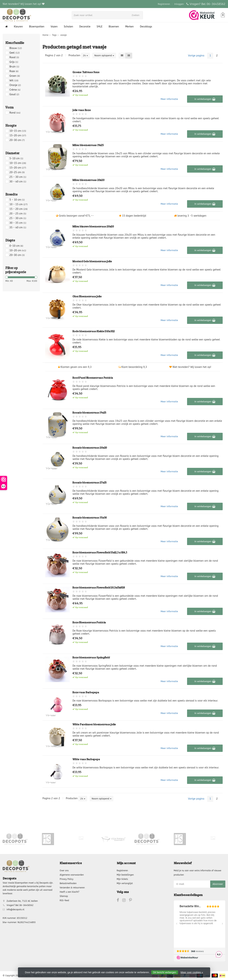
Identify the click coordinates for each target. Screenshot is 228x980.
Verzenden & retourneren (72, 888)
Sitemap (64, 896)
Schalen (69, 27)
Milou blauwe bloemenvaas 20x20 (93, 226)
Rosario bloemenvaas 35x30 (90, 518)
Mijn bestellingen (125, 875)
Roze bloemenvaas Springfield (91, 657)
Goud (14, 94)
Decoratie (85, 27)
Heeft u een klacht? (69, 892)
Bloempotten (37, 27)
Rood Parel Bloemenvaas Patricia (93, 378)
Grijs (14, 62)
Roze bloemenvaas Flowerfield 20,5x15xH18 (99, 588)
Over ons (64, 871)
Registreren (164, 4)
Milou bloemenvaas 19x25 (88, 145)
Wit (14, 81)
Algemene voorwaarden (72, 875)
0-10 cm (16, 246)
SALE (99, 27)
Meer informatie (169, 99)
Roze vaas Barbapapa (86, 692)
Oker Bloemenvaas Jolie (87, 296)
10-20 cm (18, 250)
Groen (15, 76)
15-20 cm (18, 136)
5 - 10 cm (17, 200)
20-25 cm (17, 172)
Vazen (54, 27)
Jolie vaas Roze (82, 110)
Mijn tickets (122, 879)
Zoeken (137, 15)
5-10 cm (16, 158)
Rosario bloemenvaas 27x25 (90, 483)
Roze (14, 71)
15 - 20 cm (19, 209)
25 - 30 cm (18, 177)
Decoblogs (146, 27)
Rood (14, 57)
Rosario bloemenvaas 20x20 (90, 448)
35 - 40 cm (18, 228)
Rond (15, 113)
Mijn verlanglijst (125, 883)
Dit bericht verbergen (165, 972)
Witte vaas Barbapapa (86, 759)
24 (85, 55)
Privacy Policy (66, 879)
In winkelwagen (205, 99)
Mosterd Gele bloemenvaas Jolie (92, 261)
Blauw (16, 48)
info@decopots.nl (15, 910)
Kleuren (18, 27)
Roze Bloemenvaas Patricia (89, 622)
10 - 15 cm (19, 204)
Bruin (14, 67)
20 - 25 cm (18, 214)
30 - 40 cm (18, 182)
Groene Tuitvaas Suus (86, 72)
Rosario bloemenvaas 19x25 (89, 413)
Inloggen (179, 4)
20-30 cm (17, 140)
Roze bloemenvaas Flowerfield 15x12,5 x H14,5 (100, 552)
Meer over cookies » (192, 972)
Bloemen (114, 27)
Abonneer (218, 884)
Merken (129, 27)
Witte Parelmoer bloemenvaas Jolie (94, 724)
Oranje (15, 85)
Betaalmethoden (68, 883)
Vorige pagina (196, 56)
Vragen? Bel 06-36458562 (207, 4)
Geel (15, 53)
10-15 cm (18, 131)
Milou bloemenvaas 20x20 (88, 180)
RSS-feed (64, 900)
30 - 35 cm (18, 223)
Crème (15, 90)
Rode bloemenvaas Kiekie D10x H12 (94, 331)
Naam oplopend (104, 55)
